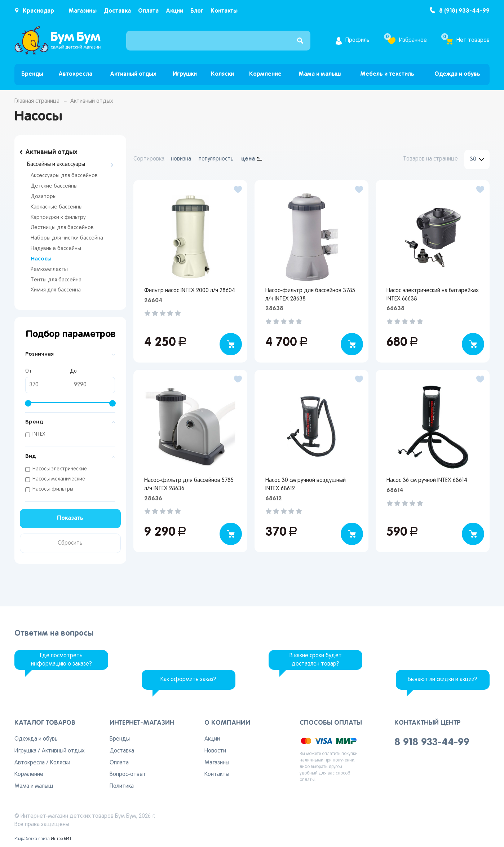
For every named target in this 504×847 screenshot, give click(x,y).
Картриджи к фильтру (58, 218)
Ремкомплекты (49, 269)
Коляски (222, 74)
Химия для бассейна (56, 290)
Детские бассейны (54, 186)
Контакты (224, 11)
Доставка (117, 11)
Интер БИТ (61, 839)
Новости (215, 751)
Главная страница (37, 101)
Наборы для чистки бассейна (67, 238)
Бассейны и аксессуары (56, 164)
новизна (181, 159)
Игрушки (185, 74)
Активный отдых (133, 74)
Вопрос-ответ (128, 774)
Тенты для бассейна (56, 280)
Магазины (83, 11)
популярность (216, 159)
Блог (197, 11)
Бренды (32, 74)
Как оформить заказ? (188, 680)
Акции (174, 11)
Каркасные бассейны (57, 207)
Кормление (265, 74)
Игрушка (25, 751)
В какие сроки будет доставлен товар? (316, 660)
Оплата (148, 11)
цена (248, 159)
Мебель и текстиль (387, 74)
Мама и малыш (320, 74)
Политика (122, 786)
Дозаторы (44, 197)
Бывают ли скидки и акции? (443, 680)
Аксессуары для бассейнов (64, 176)
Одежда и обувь (457, 74)
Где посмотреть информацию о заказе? (61, 660)
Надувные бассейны (56, 249)
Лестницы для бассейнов (62, 228)
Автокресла (75, 74)
